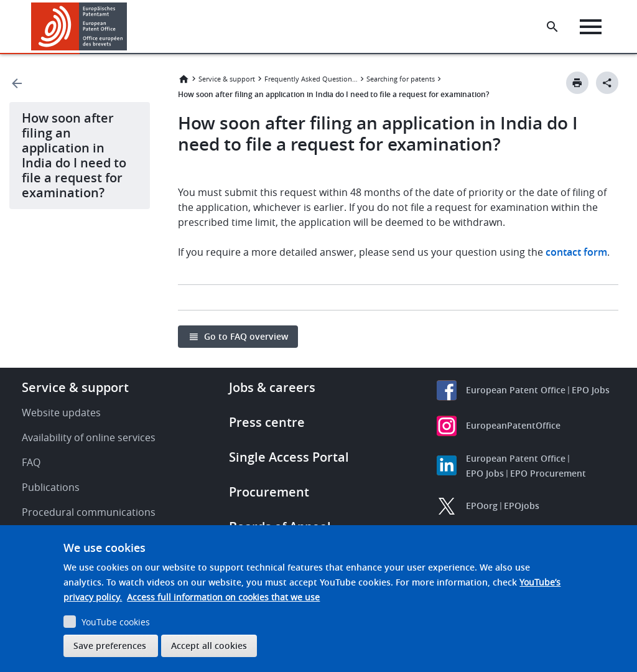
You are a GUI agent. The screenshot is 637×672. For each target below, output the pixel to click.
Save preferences (110, 646)
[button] (129, 27)
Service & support (227, 79)
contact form (576, 252)
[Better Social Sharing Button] (607, 83)
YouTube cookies (116, 622)
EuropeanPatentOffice (513, 425)
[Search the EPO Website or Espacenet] (553, 27)
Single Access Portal (289, 457)
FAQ (31, 462)
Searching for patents (401, 79)
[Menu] (591, 27)
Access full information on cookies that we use (223, 597)
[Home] (79, 26)
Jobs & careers (272, 387)
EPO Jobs (591, 390)
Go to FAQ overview (246, 336)
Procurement (269, 492)
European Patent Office (516, 390)
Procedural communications (89, 512)
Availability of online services (89, 437)
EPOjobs (522, 506)
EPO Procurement (548, 473)
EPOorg (482, 506)
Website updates (61, 413)
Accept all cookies (209, 646)
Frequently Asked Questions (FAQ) (311, 79)
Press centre (267, 422)
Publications (51, 487)
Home (184, 79)
